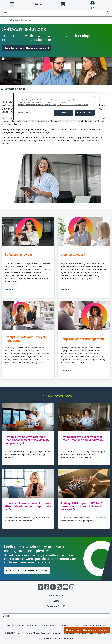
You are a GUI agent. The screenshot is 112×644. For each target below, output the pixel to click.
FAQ (57, 626)
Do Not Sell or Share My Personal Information (84, 626)
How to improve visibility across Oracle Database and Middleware (84, 438)
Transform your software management (27, 48)
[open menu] (12, 4)
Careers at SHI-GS (56, 606)
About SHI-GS (56, 595)
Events (56, 601)
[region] (56, 107)
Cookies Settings (25, 112)
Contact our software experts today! (87, 630)
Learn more (11, 289)
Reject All (64, 112)
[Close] (95, 96)
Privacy (10, 626)
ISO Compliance (46, 626)
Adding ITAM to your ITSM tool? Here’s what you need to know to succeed (82, 506)
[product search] (56, 12)
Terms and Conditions (26, 626)
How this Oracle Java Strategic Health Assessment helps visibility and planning (27, 440)
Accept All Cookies (85, 112)
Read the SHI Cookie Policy (77, 105)
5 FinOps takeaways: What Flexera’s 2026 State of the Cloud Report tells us (28, 506)
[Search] (108, 12)
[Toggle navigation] (13, 89)
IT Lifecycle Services (10, 20)
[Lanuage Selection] (56, 616)
